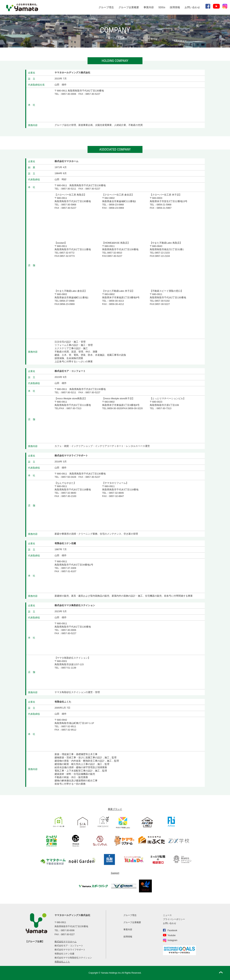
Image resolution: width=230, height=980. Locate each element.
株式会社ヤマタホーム (66, 942)
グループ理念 (106, 7)
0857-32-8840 (69, 493)
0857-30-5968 (69, 205)
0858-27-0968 (67, 301)
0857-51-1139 (69, 668)
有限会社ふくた (62, 962)
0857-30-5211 (69, 189)
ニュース (167, 915)
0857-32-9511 (69, 726)
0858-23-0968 (116, 205)
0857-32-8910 (115, 253)
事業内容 (149, 7)
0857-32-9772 (67, 253)
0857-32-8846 (116, 493)
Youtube (172, 935)
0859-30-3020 (115, 408)
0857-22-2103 (162, 253)
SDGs (162, 7)
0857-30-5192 (162, 301)
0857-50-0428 (69, 477)
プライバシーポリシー (174, 919)
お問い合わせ (192, 7)
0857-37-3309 (69, 568)
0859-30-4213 (116, 301)
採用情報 (175, 7)
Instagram (172, 940)
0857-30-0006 (69, 94)
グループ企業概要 (129, 7)
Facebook (172, 930)
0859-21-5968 (164, 205)
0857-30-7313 (74, 408)
